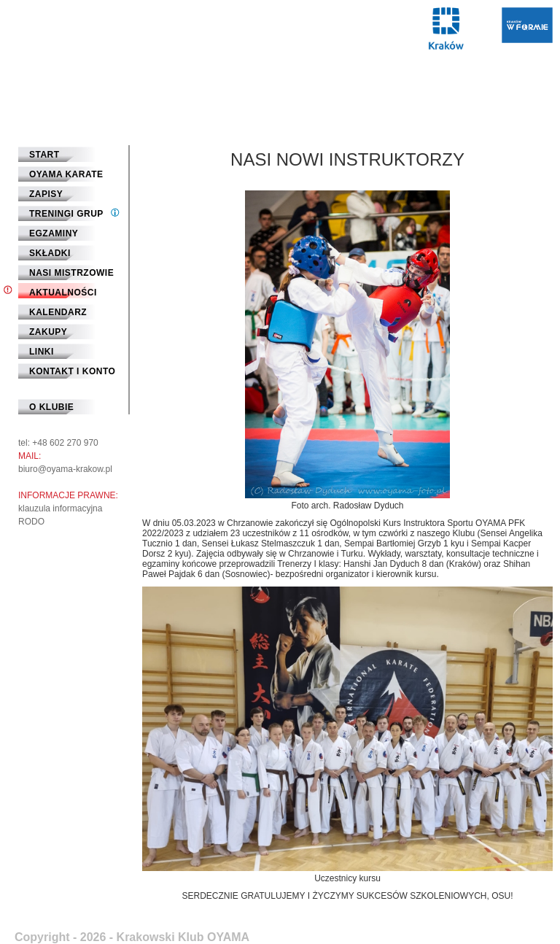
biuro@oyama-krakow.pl (65, 469)
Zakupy (48, 332)
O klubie (51, 407)
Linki (42, 352)
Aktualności (63, 293)
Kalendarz (58, 312)
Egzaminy (54, 233)
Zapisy (46, 194)
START (44, 155)
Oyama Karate (66, 174)
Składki (50, 253)
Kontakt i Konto (72, 371)
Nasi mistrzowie (71, 273)
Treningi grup (66, 214)
